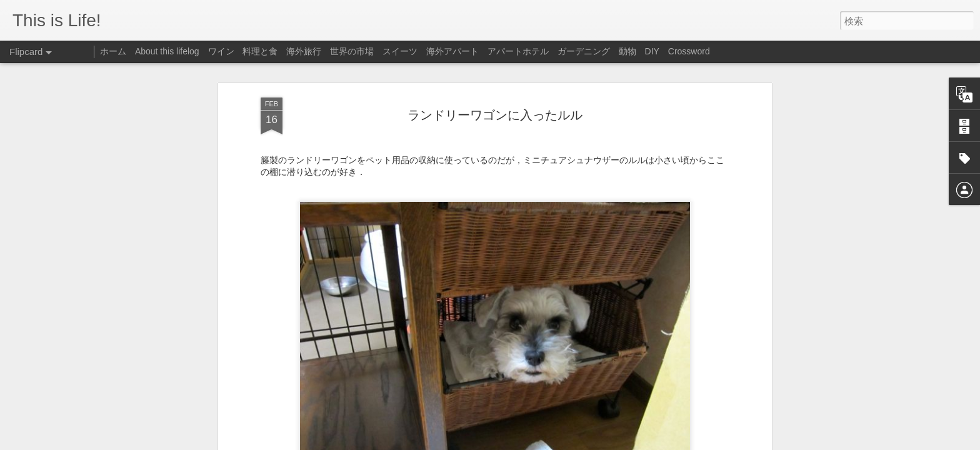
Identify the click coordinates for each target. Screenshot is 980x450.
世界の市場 (352, 51)
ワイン (221, 51)
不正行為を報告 (633, 442)
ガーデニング (584, 51)
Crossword (689, 51)
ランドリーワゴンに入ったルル (495, 88)
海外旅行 (304, 51)
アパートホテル (518, 51)
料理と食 (260, 51)
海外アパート (452, 51)
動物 (627, 51)
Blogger (594, 442)
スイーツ (400, 51)
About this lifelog (167, 51)
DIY (652, 51)
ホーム (113, 51)
